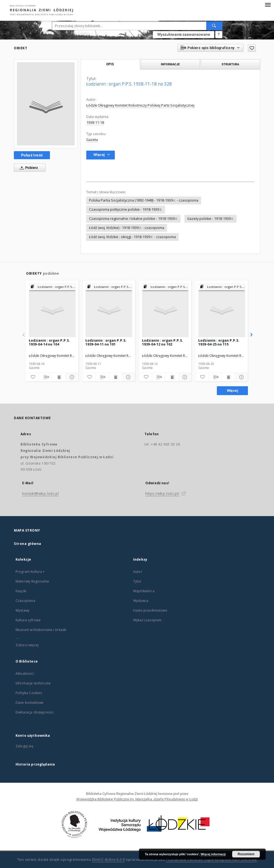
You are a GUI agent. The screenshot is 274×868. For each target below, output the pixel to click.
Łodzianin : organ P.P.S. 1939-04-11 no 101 (106, 342)
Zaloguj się (24, 746)
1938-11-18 (95, 123)
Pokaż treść (32, 155)
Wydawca (141, 601)
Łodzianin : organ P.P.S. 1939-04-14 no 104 (49, 342)
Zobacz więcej (27, 645)
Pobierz (28, 168)
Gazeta (92, 140)
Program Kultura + (30, 572)
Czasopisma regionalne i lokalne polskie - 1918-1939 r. (133, 219)
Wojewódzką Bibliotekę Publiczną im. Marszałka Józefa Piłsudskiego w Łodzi (137, 799)
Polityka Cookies (29, 693)
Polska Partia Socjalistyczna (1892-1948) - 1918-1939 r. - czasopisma (144, 200)
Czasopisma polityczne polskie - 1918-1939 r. (126, 209)
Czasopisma (26, 601)
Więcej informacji (213, 854)
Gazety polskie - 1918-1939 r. (210, 219)
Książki (21, 591)
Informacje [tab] (170, 64)
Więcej (232, 391)
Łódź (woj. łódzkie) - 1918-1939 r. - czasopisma (127, 228)
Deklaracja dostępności (35, 712)
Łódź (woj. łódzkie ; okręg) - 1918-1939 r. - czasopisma (132, 237)
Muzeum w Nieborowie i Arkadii (41, 630)
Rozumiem (246, 854)
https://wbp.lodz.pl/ (162, 494)
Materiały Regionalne (32, 581)
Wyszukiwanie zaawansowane (184, 34)
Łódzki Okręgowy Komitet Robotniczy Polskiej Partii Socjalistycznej (140, 105)
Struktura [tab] (230, 64)
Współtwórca (144, 591)
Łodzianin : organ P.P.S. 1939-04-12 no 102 (163, 342)
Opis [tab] (110, 64)
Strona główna (28, 544)
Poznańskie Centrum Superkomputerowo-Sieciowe (211, 860)
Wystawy (22, 610)
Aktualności (25, 673)
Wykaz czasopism (147, 620)
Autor (138, 572)
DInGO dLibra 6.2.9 (108, 860)
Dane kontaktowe (30, 703)
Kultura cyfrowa (28, 620)
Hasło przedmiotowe (150, 610)
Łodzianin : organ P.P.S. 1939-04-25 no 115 (219, 342)
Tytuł (137, 581)
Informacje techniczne (33, 683)
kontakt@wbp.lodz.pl (40, 494)
